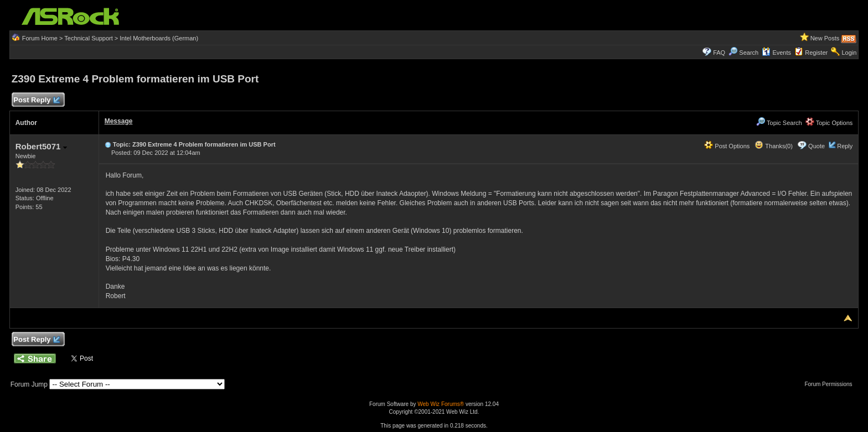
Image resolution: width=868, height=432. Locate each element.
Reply (845, 146)
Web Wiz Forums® (441, 404)
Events (776, 53)
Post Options (727, 146)
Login (849, 53)
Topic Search (779, 123)
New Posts (825, 38)
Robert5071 (41, 146)
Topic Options (829, 123)
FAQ (719, 53)
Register (816, 53)
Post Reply (37, 100)
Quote (817, 146)
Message (119, 121)
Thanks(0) (773, 146)
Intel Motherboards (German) (159, 38)
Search (749, 53)
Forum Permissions (831, 384)
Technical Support (88, 38)
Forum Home (40, 38)
